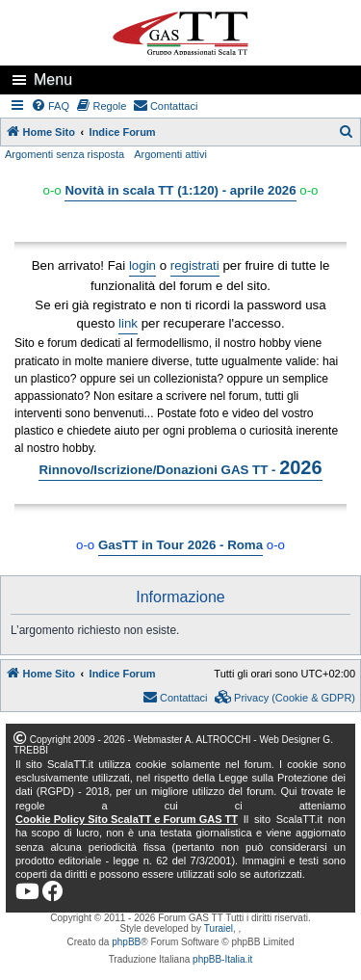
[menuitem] (51, 106)
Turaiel (219, 928)
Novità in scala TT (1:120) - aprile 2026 (180, 190)
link (128, 323)
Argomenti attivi (170, 154)
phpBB (126, 942)
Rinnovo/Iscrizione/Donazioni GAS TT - (180, 467)
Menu (53, 79)
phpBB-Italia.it (222, 959)
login (142, 265)
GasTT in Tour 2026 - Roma (180, 545)
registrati (195, 265)
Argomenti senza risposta (64, 154)
